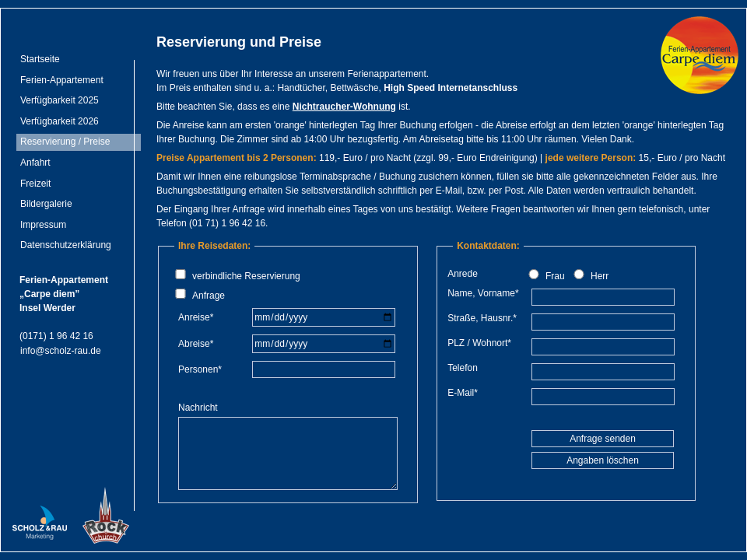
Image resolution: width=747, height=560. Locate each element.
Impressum (43, 225)
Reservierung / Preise (65, 142)
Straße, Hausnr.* (482, 318)
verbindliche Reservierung (246, 276)
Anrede (463, 274)
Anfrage (209, 296)
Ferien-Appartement (62, 80)
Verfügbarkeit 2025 (60, 100)
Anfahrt (35, 163)
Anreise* (196, 317)
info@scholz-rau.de (61, 351)
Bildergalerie (46, 204)
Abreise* (196, 344)
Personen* (200, 369)
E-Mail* (463, 393)
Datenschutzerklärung (66, 245)
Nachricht (199, 408)
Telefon (463, 368)
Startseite (40, 59)
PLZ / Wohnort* (479, 343)
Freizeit (35, 184)
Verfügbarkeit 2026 (60, 121)
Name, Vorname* (483, 293)
